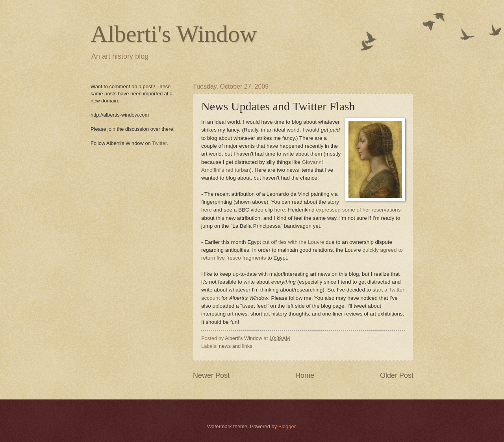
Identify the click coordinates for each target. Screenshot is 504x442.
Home (305, 375)
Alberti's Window (174, 34)
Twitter (159, 143)
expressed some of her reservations (359, 210)
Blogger (287, 426)
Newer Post (211, 375)
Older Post (397, 375)
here (207, 210)
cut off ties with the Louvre (294, 242)
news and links (235, 346)
